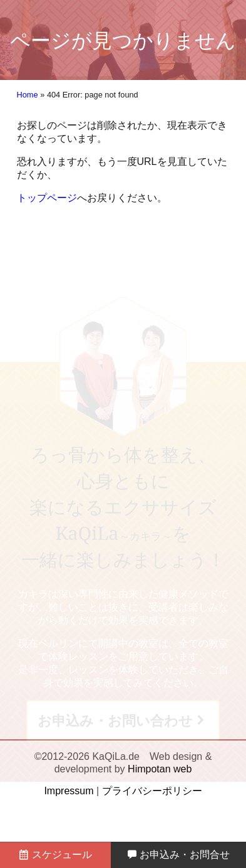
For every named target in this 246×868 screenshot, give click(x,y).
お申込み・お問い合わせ (115, 721)
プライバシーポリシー (152, 791)
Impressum (69, 791)
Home (28, 95)
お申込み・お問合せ (178, 855)
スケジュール (55, 855)
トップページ (47, 198)
